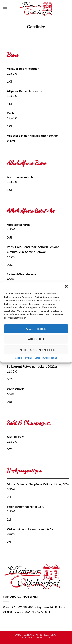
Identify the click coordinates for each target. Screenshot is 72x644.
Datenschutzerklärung (46, 358)
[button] (66, 286)
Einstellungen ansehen (36, 350)
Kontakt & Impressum (37, 637)
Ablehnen (36, 339)
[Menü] (5, 9)
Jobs (18, 635)
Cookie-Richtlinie (24, 358)
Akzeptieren (36, 329)
